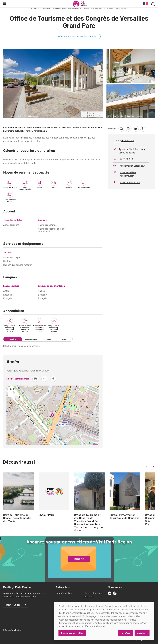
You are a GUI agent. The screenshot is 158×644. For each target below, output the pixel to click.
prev (148, 467)
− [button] (11, 394)
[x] (115, 593)
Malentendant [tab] (31, 339)
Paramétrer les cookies (72, 633)
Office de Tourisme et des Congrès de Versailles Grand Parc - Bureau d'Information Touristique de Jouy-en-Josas (89, 523)
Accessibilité (45, 8)
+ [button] (11, 390)
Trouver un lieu (13, 605)
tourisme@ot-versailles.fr (133, 166)
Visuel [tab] (49, 339)
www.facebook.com (130, 182)
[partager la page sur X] (143, 129)
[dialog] (104, 621)
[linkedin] (110, 593)
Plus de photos (94, 114)
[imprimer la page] (121, 129)
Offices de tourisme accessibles (66, 8)
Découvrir (79, 559)
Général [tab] (13, 339)
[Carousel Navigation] (150, 467)
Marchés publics (64, 593)
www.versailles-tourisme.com (128, 174)
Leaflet (96, 444)
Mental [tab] (63, 339)
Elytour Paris (47, 515)
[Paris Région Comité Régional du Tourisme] (80, 4)
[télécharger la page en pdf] (129, 129)
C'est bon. (142, 633)
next (152, 467)
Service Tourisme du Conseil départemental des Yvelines (17, 518)
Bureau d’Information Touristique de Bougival (124, 516)
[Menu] (5, 4)
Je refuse (126, 633)
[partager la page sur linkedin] (136, 129)
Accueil (34, 8)
